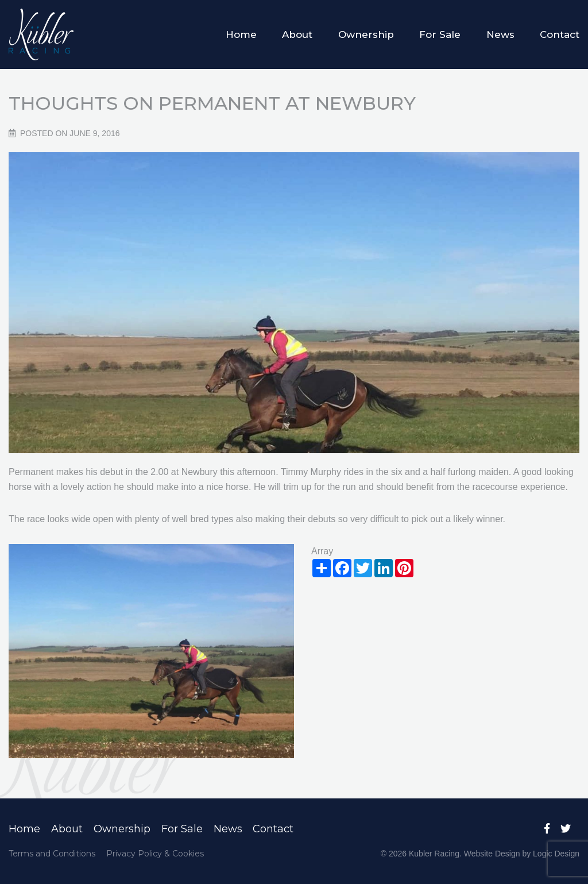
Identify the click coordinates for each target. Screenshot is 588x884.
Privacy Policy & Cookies (155, 854)
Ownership (366, 34)
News (500, 34)
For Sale (440, 34)
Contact (560, 34)
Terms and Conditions (52, 854)
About (297, 34)
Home (241, 34)
